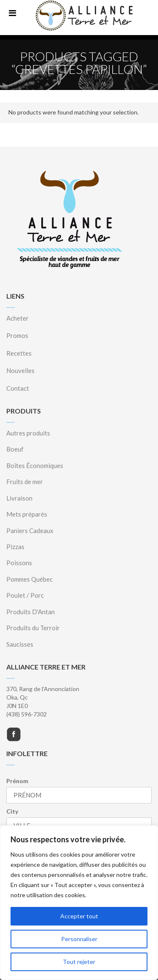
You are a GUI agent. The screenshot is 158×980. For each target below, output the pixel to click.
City (12, 811)
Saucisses (20, 644)
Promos (17, 335)
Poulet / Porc (25, 595)
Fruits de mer (25, 482)
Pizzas (15, 547)
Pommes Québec (29, 579)
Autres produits (28, 433)
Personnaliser (79, 939)
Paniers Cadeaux (30, 531)
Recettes (19, 353)
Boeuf (15, 449)
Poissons (19, 563)
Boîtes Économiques (35, 465)
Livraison (19, 498)
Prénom (17, 781)
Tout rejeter (79, 962)
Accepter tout (79, 916)
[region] (79, 903)
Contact (18, 388)
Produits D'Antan (31, 612)
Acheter (17, 318)
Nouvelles (20, 370)
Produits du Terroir (33, 628)
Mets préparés (27, 514)
